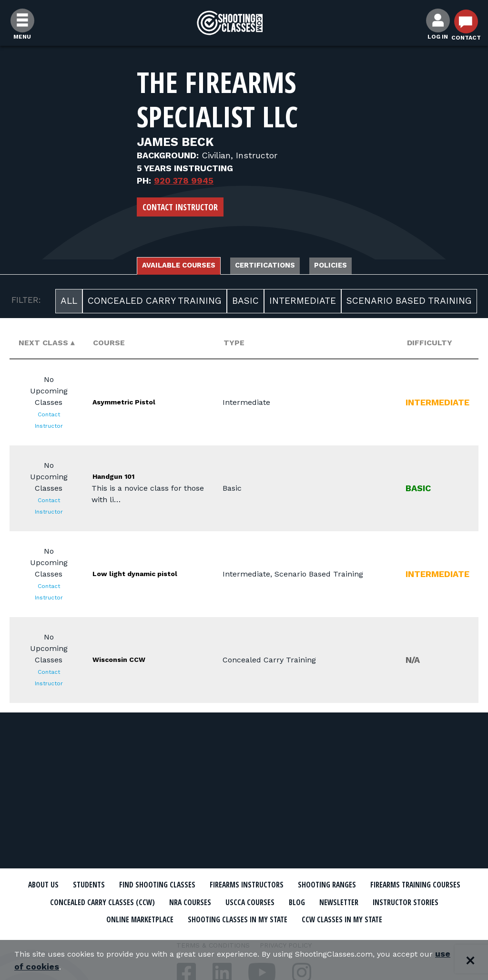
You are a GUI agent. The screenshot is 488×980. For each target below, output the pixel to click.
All (69, 304)
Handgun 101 (126, 479)
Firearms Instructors (309, 885)
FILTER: (26, 303)
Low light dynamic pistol (141, 576)
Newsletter (72, 918)
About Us (61, 885)
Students (116, 885)
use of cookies (93, 966)
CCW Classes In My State (244, 935)
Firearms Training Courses (83, 902)
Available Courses (155, 267)
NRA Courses (328, 902)
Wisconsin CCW (134, 662)
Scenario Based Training (409, 304)
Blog (454, 902)
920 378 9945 (184, 181)
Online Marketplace (255, 918)
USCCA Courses (399, 902)
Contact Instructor (180, 207)
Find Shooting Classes (199, 885)
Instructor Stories (154, 918)
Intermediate (303, 304)
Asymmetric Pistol (142, 404)
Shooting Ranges (408, 885)
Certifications (273, 267)
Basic (245, 304)
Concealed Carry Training (155, 304)
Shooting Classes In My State (377, 918)
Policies (362, 267)
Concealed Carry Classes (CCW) (221, 902)
